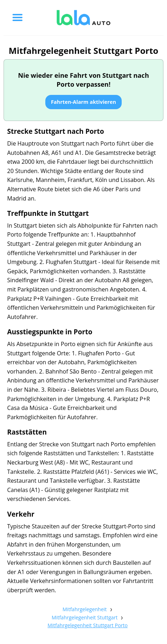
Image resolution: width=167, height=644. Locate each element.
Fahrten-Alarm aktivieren (84, 102)
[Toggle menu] (17, 17)
